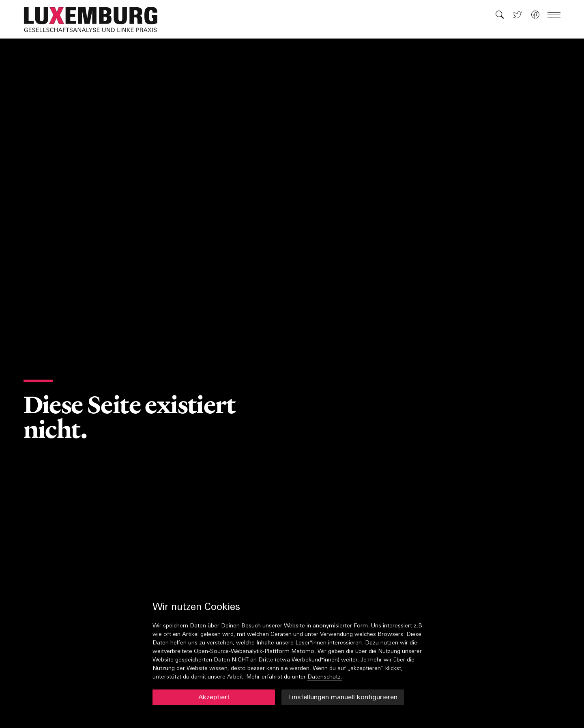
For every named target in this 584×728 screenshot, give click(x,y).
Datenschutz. (325, 677)
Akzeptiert (214, 698)
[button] (95, 19)
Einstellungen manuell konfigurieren (343, 698)
